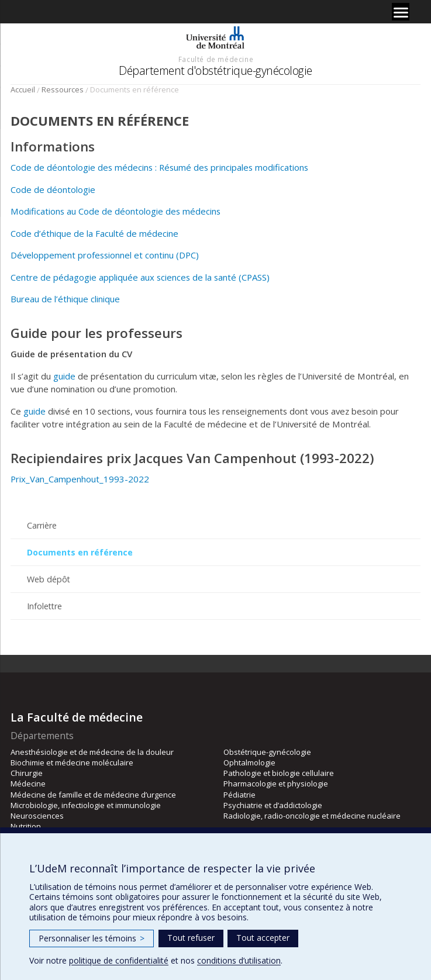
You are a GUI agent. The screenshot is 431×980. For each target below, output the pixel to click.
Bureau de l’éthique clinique (65, 299)
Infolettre (44, 606)
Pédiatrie (239, 795)
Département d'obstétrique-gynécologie (215, 70)
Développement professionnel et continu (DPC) (105, 255)
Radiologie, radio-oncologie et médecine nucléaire (312, 816)
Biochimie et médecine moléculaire (72, 762)
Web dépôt (49, 579)
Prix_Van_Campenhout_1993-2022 (80, 479)
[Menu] (401, 12)
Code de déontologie (53, 189)
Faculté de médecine (216, 59)
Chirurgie (27, 773)
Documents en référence (80, 552)
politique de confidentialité (119, 960)
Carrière (42, 525)
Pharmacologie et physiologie (276, 784)
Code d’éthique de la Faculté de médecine (94, 233)
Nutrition (26, 826)
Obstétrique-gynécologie (267, 752)
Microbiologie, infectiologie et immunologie (86, 805)
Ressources (63, 89)
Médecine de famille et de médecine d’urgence (93, 795)
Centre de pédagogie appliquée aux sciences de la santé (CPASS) (140, 277)
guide (64, 376)
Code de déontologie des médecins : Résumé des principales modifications (159, 167)
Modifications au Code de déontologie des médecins (115, 211)
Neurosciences (37, 816)
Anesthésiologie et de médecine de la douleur (92, 752)
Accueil (23, 89)
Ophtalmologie (249, 762)
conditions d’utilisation (239, 960)
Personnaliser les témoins (92, 938)
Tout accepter (263, 938)
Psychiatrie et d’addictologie (273, 805)
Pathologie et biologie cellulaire (279, 773)
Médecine (28, 784)
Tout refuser (191, 938)
